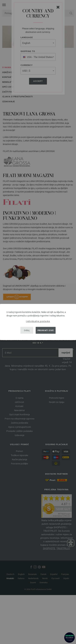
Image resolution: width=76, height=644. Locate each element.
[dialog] (38, 322)
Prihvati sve (46, 330)
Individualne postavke (38, 321)
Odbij (27, 330)
